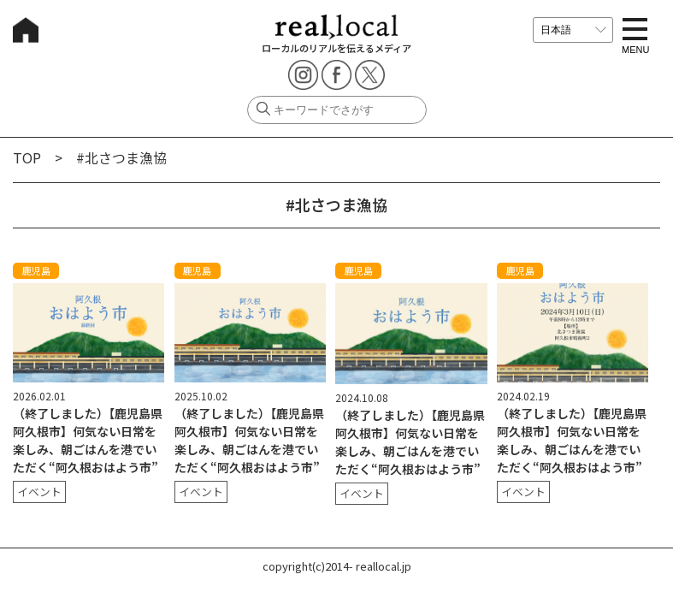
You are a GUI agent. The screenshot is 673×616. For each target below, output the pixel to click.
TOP (27, 157)
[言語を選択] (573, 30)
